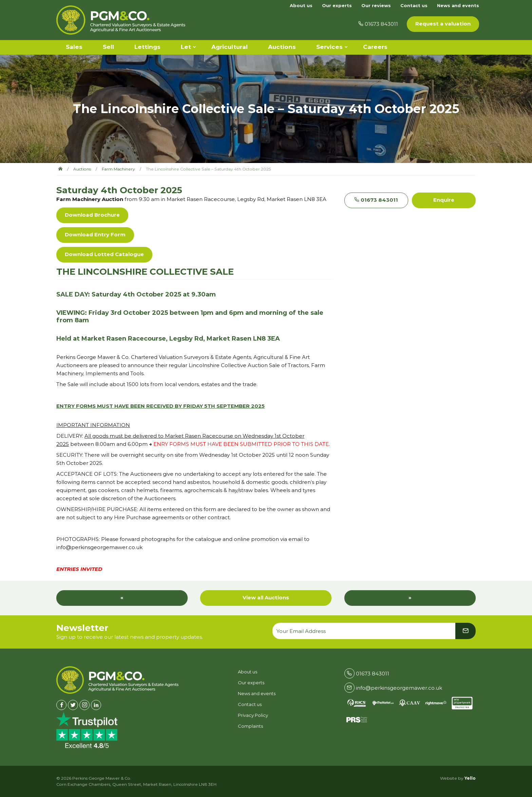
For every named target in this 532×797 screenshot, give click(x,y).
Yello (470, 778)
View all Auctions (266, 597)
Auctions (82, 169)
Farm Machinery (118, 169)
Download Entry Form (95, 234)
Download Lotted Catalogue (104, 254)
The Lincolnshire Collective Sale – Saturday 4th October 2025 (208, 169)
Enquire (444, 200)
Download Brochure (92, 215)
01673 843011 (376, 200)
